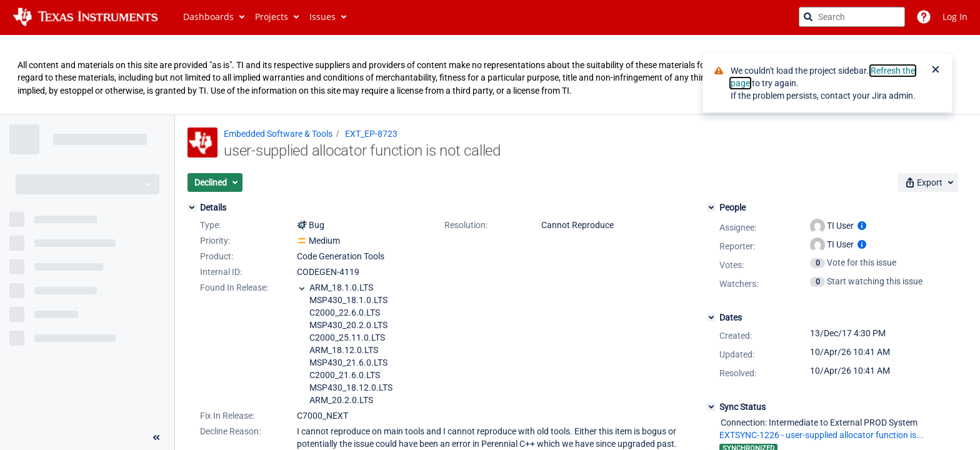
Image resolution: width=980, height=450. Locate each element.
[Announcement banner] (490, 75)
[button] (215, 182)
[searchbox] (852, 17)
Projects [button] (272, 17)
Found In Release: (234, 287)
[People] (711, 207)
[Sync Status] (711, 407)
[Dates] (711, 317)
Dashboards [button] (208, 17)
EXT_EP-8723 (371, 134)
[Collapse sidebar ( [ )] (156, 437)
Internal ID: (221, 272)
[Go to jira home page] (85, 17)
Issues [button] (322, 17)
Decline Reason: (230, 431)
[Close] (936, 71)
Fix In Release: (227, 416)
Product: (217, 256)
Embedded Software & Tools (278, 134)
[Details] (192, 207)
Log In (955, 17)
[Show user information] (862, 226)
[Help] (924, 17)
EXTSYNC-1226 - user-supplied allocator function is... (822, 435)
